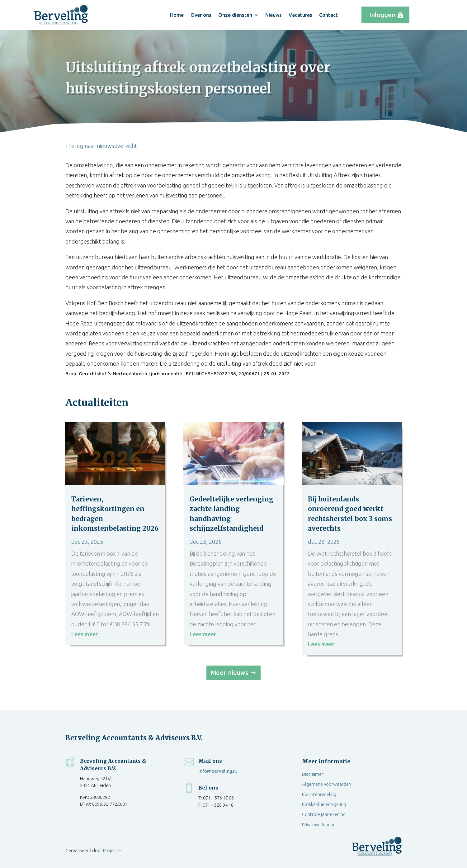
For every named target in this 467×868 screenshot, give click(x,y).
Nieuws (274, 15)
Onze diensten (235, 15)
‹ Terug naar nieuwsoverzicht (101, 146)
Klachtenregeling (319, 794)
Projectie (112, 850)
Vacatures (300, 15)
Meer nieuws (229, 673)
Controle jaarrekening (324, 814)
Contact (328, 15)
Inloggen (382, 15)
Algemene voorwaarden (327, 784)
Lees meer (85, 634)
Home (177, 15)
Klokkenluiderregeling (324, 804)
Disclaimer (313, 774)
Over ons (201, 15)
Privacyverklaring (319, 825)
